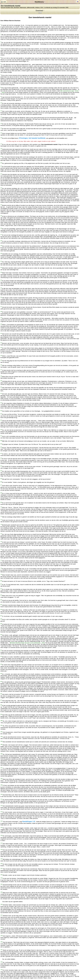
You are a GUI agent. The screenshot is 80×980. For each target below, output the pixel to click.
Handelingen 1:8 (29, 822)
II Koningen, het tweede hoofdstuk (32, 138)
